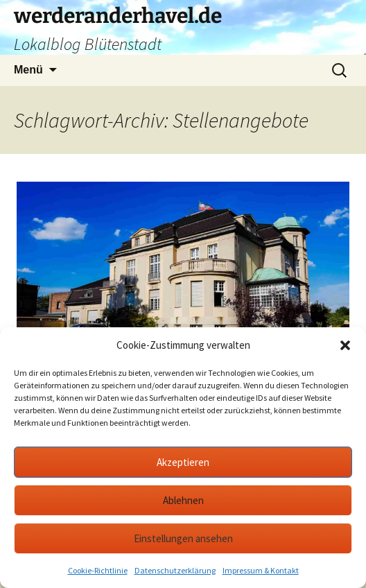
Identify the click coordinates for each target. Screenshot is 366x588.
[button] (345, 345)
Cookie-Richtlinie (98, 570)
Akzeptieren (183, 462)
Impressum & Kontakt (261, 570)
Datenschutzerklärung (175, 570)
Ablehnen (183, 500)
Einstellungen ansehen (183, 538)
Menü (28, 70)
